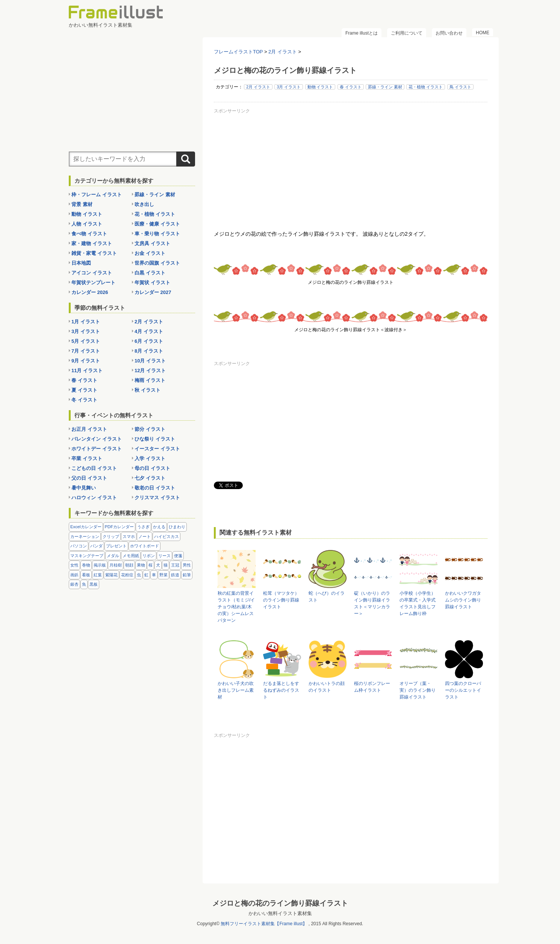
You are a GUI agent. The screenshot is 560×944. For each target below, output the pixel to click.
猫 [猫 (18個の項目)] (166, 565)
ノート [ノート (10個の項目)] (145, 536)
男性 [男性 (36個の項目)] (187, 565)
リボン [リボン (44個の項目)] (149, 556)
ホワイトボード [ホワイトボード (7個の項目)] (145, 546)
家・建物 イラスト (92, 243)
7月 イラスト (86, 351)
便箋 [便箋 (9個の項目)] (178, 556)
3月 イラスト (289, 87)
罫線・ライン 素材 (385, 87)
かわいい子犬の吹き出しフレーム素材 (236, 690)
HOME (483, 33)
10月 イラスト (150, 361)
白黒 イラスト (150, 273)
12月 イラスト (150, 370)
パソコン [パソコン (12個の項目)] (79, 546)
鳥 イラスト (460, 87)
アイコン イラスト (92, 273)
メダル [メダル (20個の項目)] (113, 556)
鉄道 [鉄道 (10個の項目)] (175, 575)
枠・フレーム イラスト (97, 195)
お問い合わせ (449, 33)
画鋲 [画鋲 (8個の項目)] (74, 575)
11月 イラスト (87, 370)
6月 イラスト (149, 341)
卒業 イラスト (87, 458)
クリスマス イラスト (157, 498)
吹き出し (144, 204)
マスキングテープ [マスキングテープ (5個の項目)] (87, 556)
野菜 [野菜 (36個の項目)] (163, 575)
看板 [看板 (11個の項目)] (86, 575)
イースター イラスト (157, 449)
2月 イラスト (258, 87)
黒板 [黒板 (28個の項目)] (94, 584)
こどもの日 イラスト (94, 468)
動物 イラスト (320, 87)
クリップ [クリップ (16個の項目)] (111, 536)
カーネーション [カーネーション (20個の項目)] (85, 536)
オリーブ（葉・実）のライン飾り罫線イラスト (418, 690)
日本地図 (81, 263)
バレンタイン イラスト (97, 439)
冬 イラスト (84, 400)
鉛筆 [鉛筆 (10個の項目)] (187, 575)
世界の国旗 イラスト (157, 263)
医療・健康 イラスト (157, 224)
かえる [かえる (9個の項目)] (159, 527)
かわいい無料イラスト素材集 (280, 913)
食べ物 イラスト (89, 234)
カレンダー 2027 (153, 292)
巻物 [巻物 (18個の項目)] (86, 565)
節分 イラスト (150, 429)
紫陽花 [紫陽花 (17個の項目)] (111, 575)
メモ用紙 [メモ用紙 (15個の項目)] (131, 556)
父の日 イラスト (89, 478)
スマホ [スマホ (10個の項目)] (129, 536)
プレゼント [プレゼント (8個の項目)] (116, 546)
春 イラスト (351, 87)
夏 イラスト (84, 390)
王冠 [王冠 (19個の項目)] (175, 565)
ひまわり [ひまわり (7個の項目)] (177, 527)
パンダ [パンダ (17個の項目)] (96, 546)
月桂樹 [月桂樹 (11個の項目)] (116, 565)
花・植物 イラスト (426, 87)
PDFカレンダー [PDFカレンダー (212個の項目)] (120, 527)
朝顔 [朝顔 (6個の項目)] (129, 565)
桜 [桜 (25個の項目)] (151, 565)
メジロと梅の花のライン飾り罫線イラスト (280, 903)
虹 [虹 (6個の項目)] (146, 575)
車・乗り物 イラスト (157, 234)
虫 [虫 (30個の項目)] (139, 575)
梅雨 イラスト (150, 380)
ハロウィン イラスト (94, 498)
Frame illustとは (362, 33)
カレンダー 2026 (90, 292)
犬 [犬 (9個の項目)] (158, 565)
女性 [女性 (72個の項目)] (74, 565)
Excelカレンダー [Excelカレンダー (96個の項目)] (86, 527)
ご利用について (407, 33)
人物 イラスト (87, 224)
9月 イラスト (86, 361)
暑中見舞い (84, 488)
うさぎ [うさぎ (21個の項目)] (143, 527)
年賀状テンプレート (93, 283)
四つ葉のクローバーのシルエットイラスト (463, 690)
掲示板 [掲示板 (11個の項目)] (100, 565)
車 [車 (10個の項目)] (154, 575)
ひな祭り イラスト (155, 439)
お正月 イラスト (89, 429)
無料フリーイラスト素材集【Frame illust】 (264, 924)
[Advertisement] (351, 169)
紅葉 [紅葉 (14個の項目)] (98, 575)
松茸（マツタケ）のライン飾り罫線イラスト (281, 600)
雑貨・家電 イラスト (94, 253)
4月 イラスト (149, 331)
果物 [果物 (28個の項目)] (141, 565)
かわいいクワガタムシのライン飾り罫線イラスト (463, 600)
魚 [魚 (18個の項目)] (84, 584)
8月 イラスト (149, 351)
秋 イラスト (148, 390)
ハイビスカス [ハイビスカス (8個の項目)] (166, 536)
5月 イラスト (86, 341)
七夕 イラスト (150, 478)
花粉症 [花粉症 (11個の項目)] (127, 575)
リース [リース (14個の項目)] (164, 556)
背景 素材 (82, 204)
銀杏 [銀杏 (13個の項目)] (74, 584)
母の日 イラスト (152, 468)
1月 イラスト (86, 322)
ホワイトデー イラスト (97, 449)
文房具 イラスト (152, 243)
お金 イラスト (150, 253)
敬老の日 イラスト (155, 488)
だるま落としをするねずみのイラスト (281, 690)
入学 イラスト (150, 458)
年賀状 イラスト (152, 283)
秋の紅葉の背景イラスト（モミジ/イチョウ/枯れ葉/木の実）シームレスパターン (236, 607)
